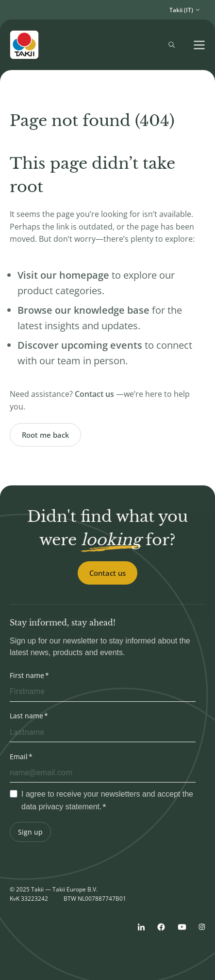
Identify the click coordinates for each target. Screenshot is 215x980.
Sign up (30, 832)
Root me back (45, 435)
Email (19, 757)
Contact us (107, 573)
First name (27, 675)
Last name (26, 716)
